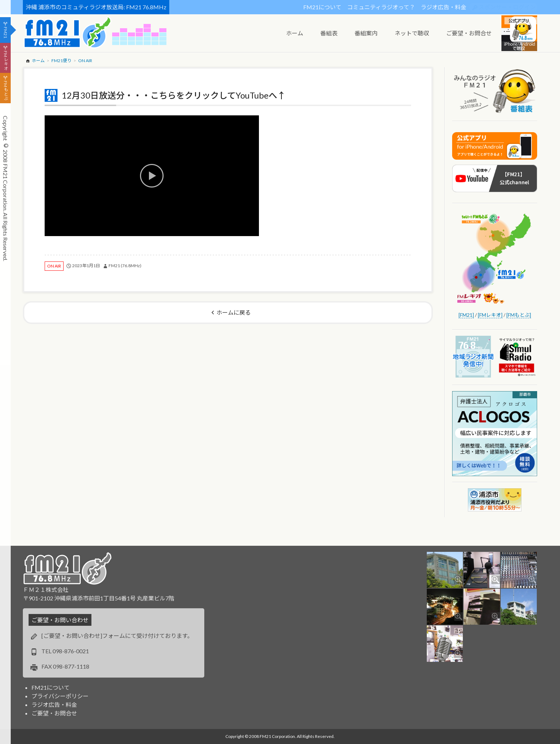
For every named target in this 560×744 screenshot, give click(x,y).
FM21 (6, 33)
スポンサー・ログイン (507, 7)
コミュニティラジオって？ (381, 7)
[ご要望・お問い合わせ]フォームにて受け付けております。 (117, 636)
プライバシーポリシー (60, 696)
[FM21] (466, 315)
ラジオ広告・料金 (444, 7)
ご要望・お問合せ (54, 713)
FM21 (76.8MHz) (125, 266)
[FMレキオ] (490, 315)
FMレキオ (6, 60)
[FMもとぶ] (519, 315)
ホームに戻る (234, 312)
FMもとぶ (6, 91)
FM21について (322, 7)
